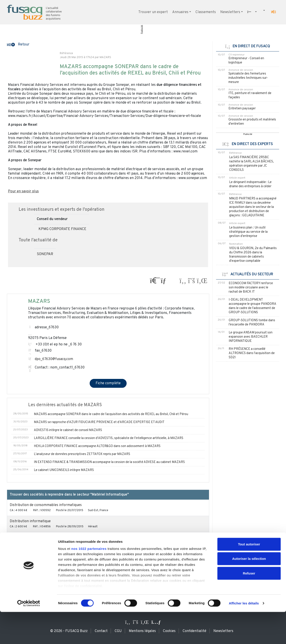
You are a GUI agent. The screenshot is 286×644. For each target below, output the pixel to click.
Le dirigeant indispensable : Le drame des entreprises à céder (250, 184)
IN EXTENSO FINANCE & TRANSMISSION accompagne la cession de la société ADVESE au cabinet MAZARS (109, 462)
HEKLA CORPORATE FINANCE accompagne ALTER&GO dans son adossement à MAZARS (97, 446)
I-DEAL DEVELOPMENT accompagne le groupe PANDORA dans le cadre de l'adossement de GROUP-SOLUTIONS (252, 306)
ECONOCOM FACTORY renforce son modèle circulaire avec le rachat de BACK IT (251, 288)
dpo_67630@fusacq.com (54, 359)
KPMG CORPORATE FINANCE (62, 229)
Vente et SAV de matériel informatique (41, 554)
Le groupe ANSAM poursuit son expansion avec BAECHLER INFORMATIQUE (251, 337)
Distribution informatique (30, 521)
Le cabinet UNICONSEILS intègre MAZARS (64, 470)
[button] (274, 12)
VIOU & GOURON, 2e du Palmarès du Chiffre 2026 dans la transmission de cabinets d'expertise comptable (253, 255)
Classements (206, 12)
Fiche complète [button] (108, 383)
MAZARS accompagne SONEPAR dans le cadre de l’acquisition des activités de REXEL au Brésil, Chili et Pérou (111, 414)
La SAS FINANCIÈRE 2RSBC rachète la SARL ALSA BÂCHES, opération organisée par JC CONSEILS (251, 164)
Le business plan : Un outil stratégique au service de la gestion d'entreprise (248, 232)
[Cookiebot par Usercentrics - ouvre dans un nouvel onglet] (29, 635)
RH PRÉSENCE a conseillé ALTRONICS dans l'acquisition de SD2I (252, 353)
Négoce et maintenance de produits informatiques (50, 538)
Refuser (249, 605)
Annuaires (180, 12)
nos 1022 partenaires (89, 581)
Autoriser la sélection (249, 591)
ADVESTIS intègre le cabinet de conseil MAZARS (68, 430)
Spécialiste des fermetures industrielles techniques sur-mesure (248, 78)
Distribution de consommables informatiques (46, 505)
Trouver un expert (153, 12)
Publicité (142, 30)
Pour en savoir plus (23, 191)
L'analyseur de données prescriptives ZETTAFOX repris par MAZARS (82, 454)
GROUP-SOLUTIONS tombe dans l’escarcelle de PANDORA (252, 323)
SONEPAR (45, 254)
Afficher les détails (244, 635)
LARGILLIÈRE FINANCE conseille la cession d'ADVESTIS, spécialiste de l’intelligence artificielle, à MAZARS (109, 438)
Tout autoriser (249, 576)
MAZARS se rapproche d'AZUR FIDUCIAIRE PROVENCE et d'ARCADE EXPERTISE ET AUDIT (99, 422)
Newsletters (230, 12)
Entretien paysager (242, 109)
